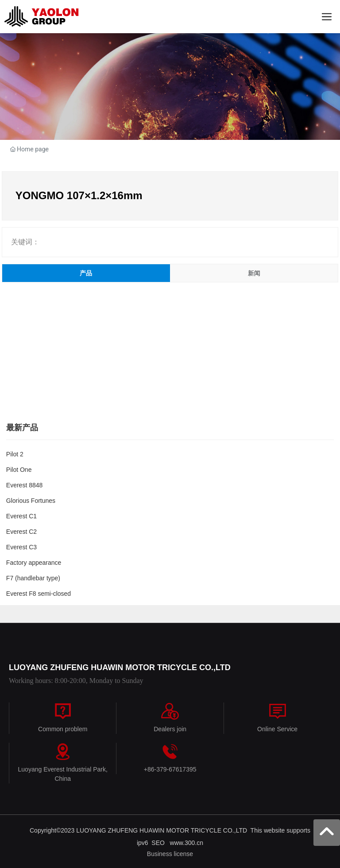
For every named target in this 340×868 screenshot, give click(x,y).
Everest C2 (21, 532)
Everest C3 (21, 547)
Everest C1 (21, 516)
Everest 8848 (25, 485)
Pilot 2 (15, 454)
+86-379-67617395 (170, 769)
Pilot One (19, 470)
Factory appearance (34, 563)
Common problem (63, 729)
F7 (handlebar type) (33, 578)
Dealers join (170, 729)
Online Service (277, 729)
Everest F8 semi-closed (39, 594)
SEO (160, 843)
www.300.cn (187, 843)
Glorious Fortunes (31, 501)
